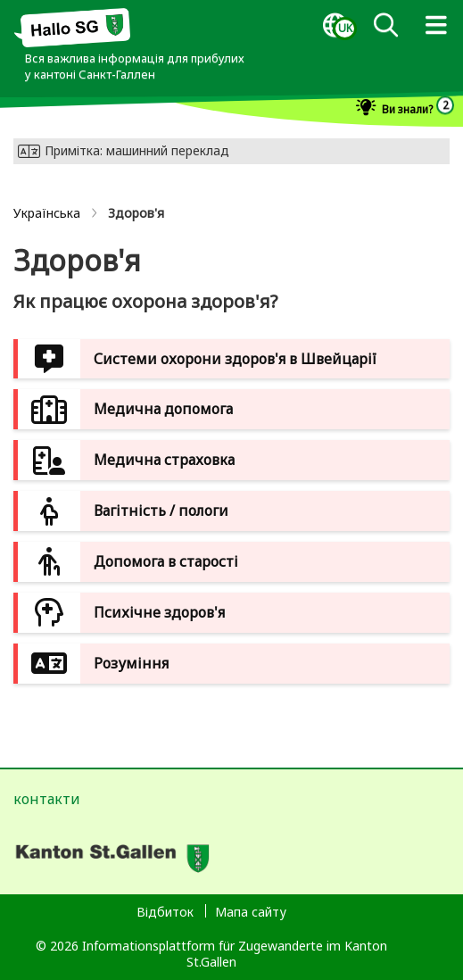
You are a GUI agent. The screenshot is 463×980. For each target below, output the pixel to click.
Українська (47, 213)
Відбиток (165, 912)
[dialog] (335, 26)
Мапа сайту (251, 912)
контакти (47, 799)
